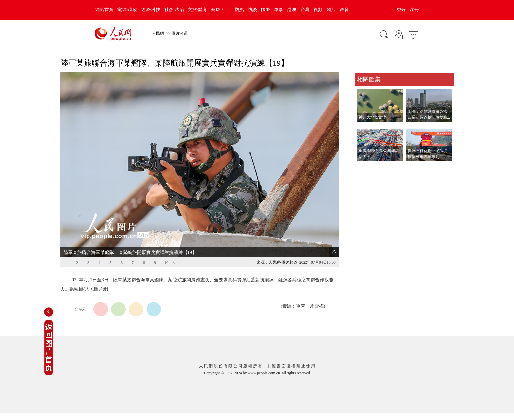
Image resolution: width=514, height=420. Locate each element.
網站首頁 (104, 10)
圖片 (331, 10)
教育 (344, 10)
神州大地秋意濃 (372, 117)
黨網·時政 (127, 10)
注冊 (414, 10)
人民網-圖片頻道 (283, 262)
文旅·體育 (198, 10)
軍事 (279, 10)
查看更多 (365, 168)
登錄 (401, 10)
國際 (266, 10)
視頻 (318, 10)
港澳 (292, 10)
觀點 (239, 10)
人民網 (158, 33)
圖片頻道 (180, 33)
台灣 (305, 10)
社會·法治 (174, 10)
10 (166, 263)
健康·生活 (221, 10)
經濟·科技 (151, 10)
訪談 (252, 10)
